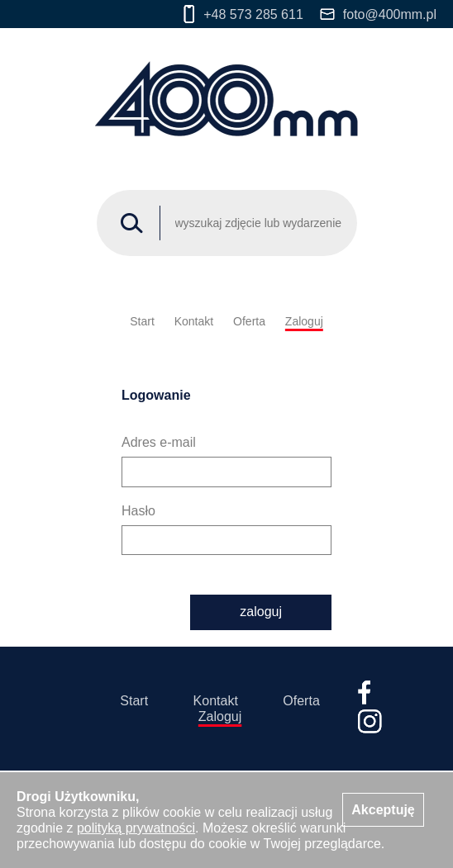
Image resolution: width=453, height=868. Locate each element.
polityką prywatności (136, 828)
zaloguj (261, 612)
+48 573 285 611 (243, 14)
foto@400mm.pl (378, 14)
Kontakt (194, 321)
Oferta (249, 321)
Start (142, 321)
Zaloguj (304, 321)
